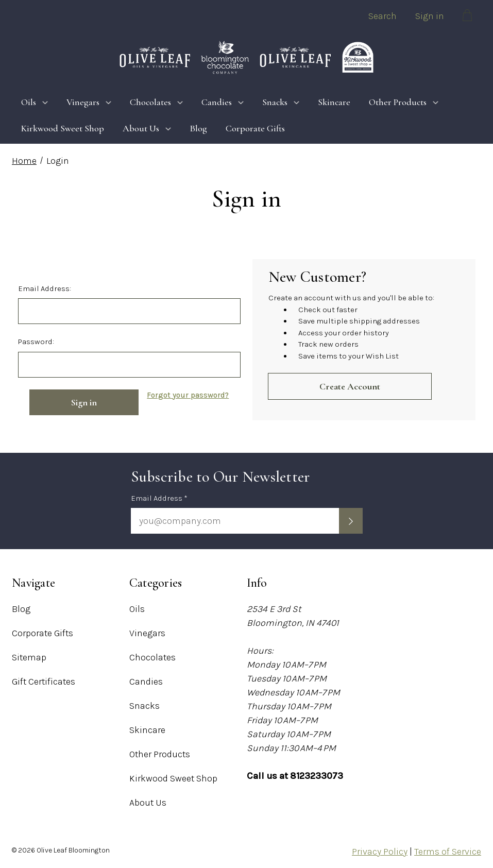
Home (24, 161)
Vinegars (89, 102)
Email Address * (159, 498)
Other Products (404, 102)
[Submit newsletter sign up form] (351, 521)
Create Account (350, 386)
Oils (35, 102)
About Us (147, 128)
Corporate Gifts (255, 128)
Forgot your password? (188, 395)
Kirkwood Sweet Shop (63, 128)
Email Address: (45, 288)
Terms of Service (448, 852)
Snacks (281, 102)
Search (382, 16)
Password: (36, 342)
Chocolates (156, 102)
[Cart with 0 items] (467, 17)
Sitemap (29, 657)
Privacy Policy (380, 852)
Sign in (430, 16)
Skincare (334, 102)
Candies (223, 102)
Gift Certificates (44, 682)
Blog (198, 128)
